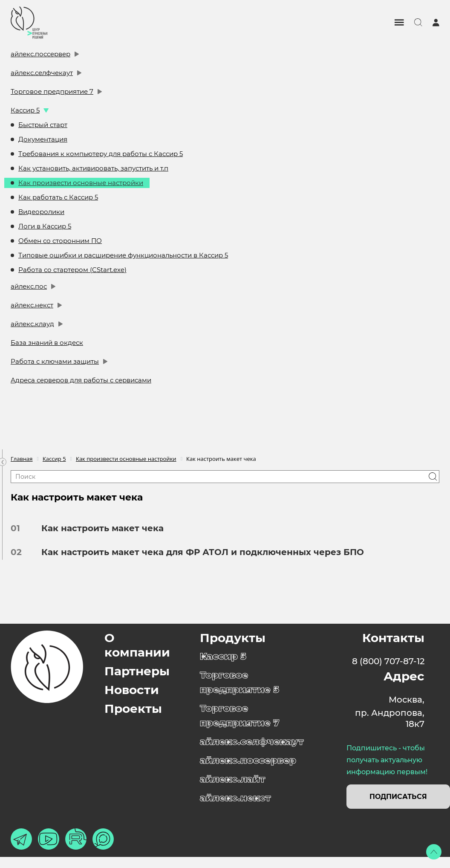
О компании (137, 645)
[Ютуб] (49, 839)
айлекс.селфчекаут (42, 73)
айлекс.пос (29, 286)
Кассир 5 (25, 110)
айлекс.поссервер (40, 54)
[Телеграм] (21, 839)
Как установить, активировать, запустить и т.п (93, 168)
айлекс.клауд (32, 324)
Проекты (133, 709)
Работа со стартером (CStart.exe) (72, 270)
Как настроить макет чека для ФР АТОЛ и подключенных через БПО (200, 552)
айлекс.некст (32, 305)
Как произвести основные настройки (81, 183)
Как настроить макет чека (100, 528)
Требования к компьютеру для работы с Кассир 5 (101, 154)
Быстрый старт (43, 125)
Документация (43, 139)
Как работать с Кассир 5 (58, 197)
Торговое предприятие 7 (52, 91)
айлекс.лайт (232, 779)
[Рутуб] (76, 839)
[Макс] (103, 839)
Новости (132, 690)
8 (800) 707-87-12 (388, 661)
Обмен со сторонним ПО (60, 241)
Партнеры (137, 671)
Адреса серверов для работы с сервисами (81, 380)
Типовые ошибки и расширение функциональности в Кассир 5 (123, 255)
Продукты (233, 638)
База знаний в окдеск (47, 343)
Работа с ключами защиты (55, 361)
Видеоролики (41, 212)
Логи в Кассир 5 (45, 226)
